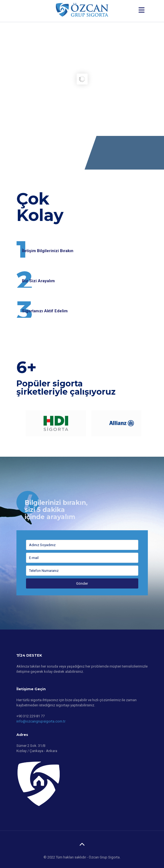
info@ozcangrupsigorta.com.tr (41, 721)
